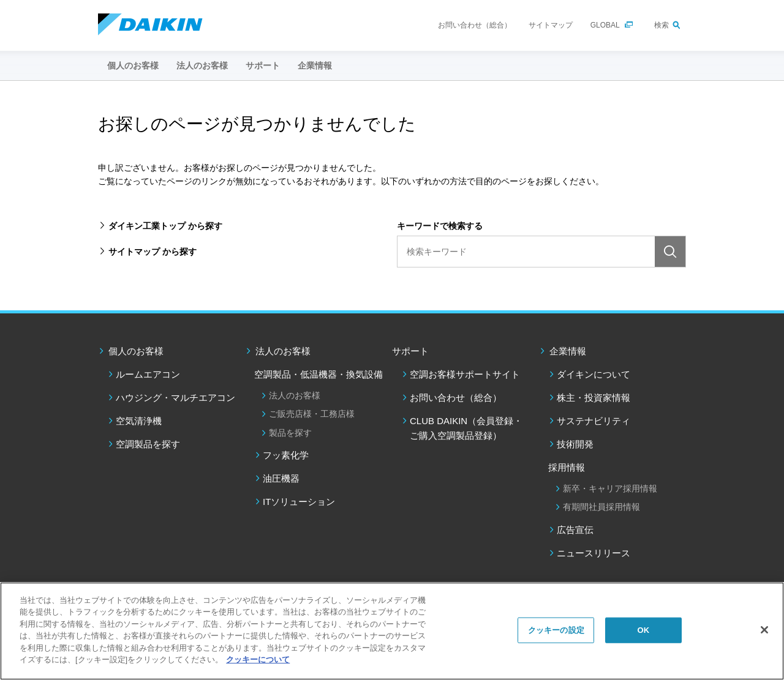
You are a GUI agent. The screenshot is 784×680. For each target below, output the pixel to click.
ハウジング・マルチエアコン (175, 398)
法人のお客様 (283, 351)
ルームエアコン (148, 374)
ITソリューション (299, 502)
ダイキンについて (594, 374)
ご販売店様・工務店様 (312, 414)
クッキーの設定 (556, 630)
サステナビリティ (594, 421)
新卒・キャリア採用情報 (610, 488)
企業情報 (568, 351)
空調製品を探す (148, 444)
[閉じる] (764, 630)
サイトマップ (551, 25)
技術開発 (575, 444)
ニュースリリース (594, 553)
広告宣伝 (575, 530)
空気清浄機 (139, 421)
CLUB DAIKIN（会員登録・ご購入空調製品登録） (466, 428)
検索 (661, 25)
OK (643, 630)
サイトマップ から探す (153, 252)
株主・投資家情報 (594, 398)
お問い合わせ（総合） (475, 25)
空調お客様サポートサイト (465, 374)
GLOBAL (605, 25)
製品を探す (290, 433)
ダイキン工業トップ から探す (165, 226)
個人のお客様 (136, 351)
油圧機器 (281, 478)
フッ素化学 (286, 455)
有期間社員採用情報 (601, 507)
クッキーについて (258, 659)
